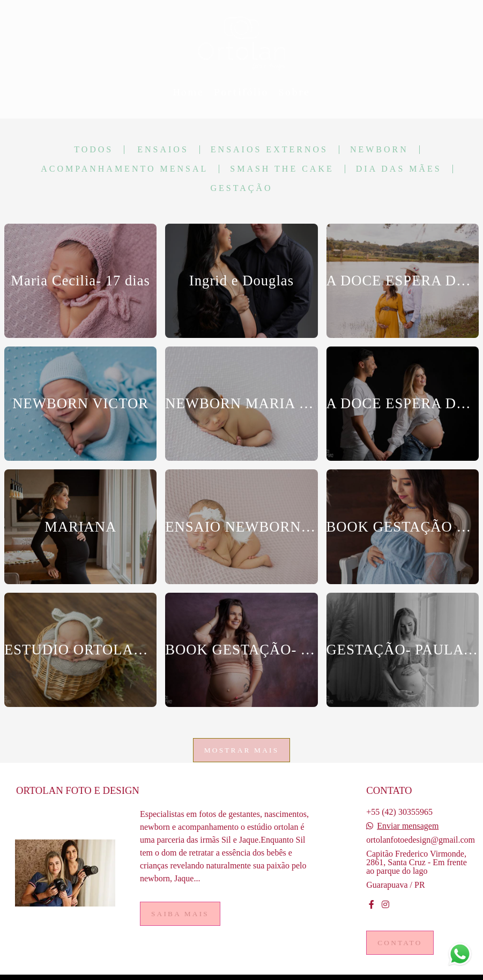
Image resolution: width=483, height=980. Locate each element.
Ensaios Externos (269, 150)
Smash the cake (282, 169)
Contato (400, 943)
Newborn (379, 150)
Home (188, 92)
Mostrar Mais (242, 750)
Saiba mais (180, 914)
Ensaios (163, 150)
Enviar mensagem (408, 826)
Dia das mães (399, 169)
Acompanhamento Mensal (124, 169)
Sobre (295, 92)
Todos (94, 150)
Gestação (241, 188)
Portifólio (241, 92)
